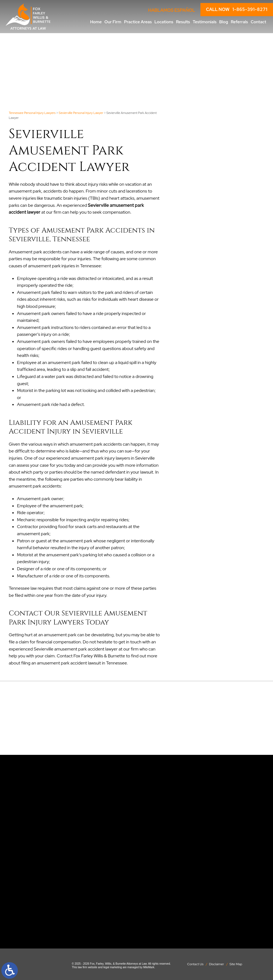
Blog (224, 22)
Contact (258, 22)
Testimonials (205, 22)
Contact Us (195, 964)
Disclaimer (216, 964)
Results (183, 22)
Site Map (236, 964)
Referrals (239, 22)
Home (96, 22)
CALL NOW (237, 10)
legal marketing (113, 967)
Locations (164, 22)
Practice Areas (138, 22)
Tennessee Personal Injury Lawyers (32, 113)
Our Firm (113, 22)
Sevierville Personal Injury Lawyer (81, 113)
